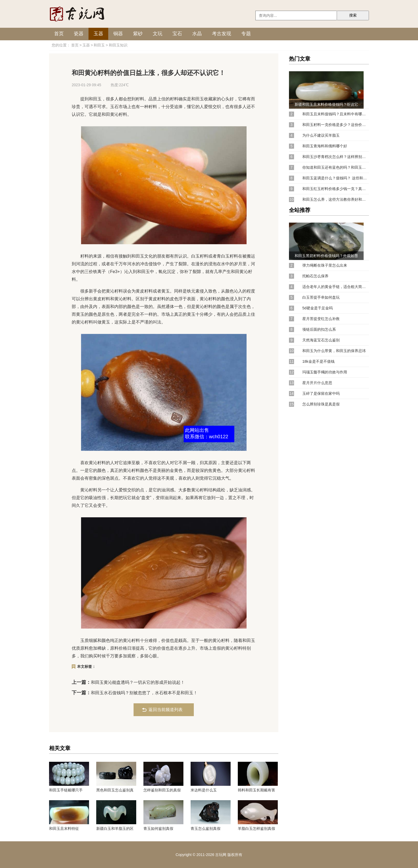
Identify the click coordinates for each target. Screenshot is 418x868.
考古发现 (222, 34)
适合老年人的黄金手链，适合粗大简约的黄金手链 (336, 287)
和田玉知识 (118, 45)
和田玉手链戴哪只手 (66, 790)
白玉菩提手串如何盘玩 (321, 297)
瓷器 (79, 34)
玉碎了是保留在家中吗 (321, 393)
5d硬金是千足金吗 (317, 308)
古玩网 (221, 855)
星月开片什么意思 (317, 383)
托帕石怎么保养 (315, 276)
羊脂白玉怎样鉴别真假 (256, 828)
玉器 (98, 34)
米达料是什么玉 (204, 790)
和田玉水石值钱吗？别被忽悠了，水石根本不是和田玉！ (144, 693)
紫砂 (138, 34)
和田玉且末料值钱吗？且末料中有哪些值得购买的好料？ (336, 114)
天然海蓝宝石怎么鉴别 (321, 340)
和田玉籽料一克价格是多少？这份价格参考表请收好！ (336, 125)
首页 (59, 34)
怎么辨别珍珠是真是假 (321, 404)
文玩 (158, 34)
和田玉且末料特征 (64, 828)
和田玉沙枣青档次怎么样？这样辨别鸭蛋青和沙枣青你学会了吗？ (336, 157)
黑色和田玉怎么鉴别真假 (115, 790)
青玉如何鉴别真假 (158, 828)
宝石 (177, 34)
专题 (246, 34)
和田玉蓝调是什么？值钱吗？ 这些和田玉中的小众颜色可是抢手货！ (336, 178)
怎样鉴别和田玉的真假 (162, 790)
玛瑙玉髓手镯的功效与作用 (325, 372)
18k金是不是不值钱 (318, 361)
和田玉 (99, 45)
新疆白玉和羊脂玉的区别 (115, 828)
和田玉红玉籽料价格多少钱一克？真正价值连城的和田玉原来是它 (336, 189)
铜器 (118, 34)
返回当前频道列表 (166, 710)
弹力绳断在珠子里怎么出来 (325, 265)
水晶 (197, 34)
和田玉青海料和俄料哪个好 (325, 146)
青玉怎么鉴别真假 (206, 828)
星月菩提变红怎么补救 (321, 319)
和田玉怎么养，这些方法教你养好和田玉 (336, 199)
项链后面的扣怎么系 (319, 329)
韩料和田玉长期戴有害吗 (256, 790)
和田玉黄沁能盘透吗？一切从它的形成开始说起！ (138, 682)
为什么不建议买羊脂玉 (321, 135)
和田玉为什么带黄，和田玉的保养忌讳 (334, 351)
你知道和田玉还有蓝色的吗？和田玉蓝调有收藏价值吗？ (336, 167)
